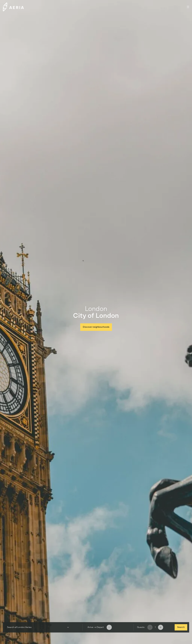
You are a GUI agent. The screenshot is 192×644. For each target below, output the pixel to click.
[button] (188, 7)
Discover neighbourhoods (96, 327)
